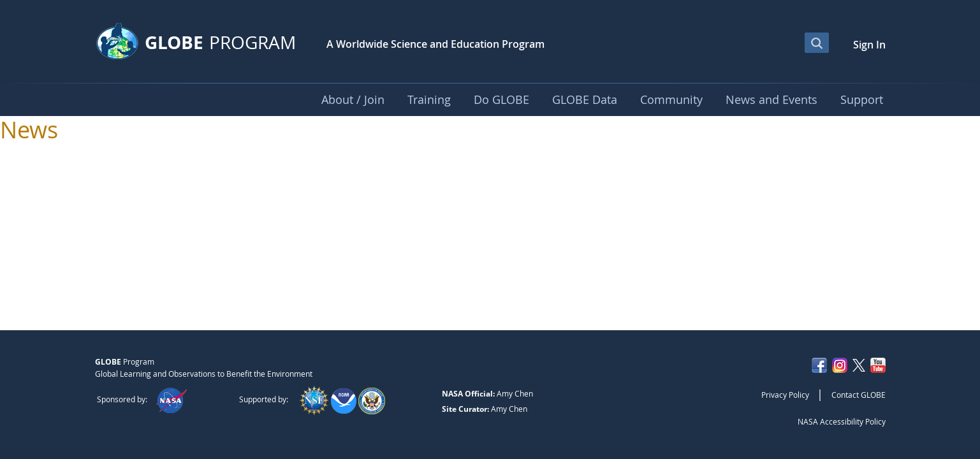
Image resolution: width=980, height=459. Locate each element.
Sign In (869, 45)
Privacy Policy (785, 395)
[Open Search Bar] (817, 43)
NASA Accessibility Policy (842, 421)
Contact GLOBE (859, 395)
